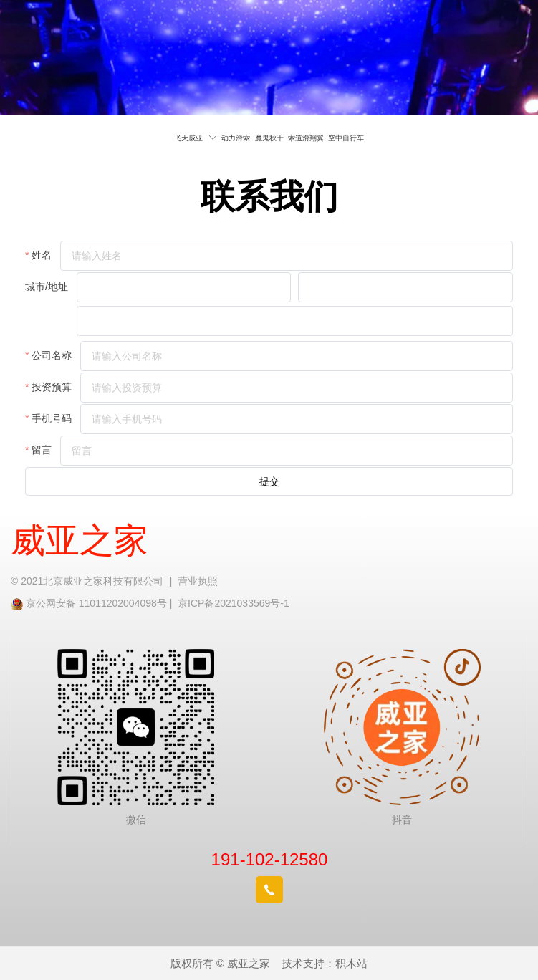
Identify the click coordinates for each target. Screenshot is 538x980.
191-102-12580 (270, 859)
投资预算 (52, 387)
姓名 (42, 255)
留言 (42, 450)
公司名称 (52, 355)
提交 (269, 481)
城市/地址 (47, 287)
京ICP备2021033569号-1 (234, 603)
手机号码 (52, 418)
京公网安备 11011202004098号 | (102, 603)
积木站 (351, 963)
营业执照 (198, 581)
